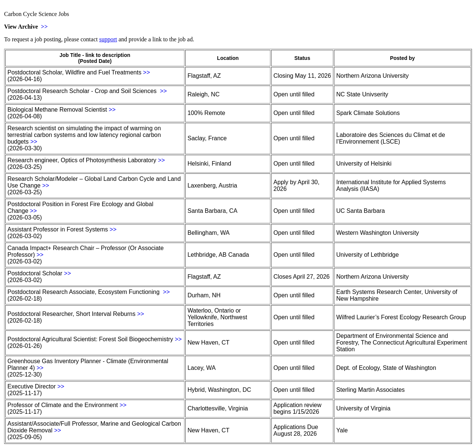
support (108, 39)
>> (44, 27)
